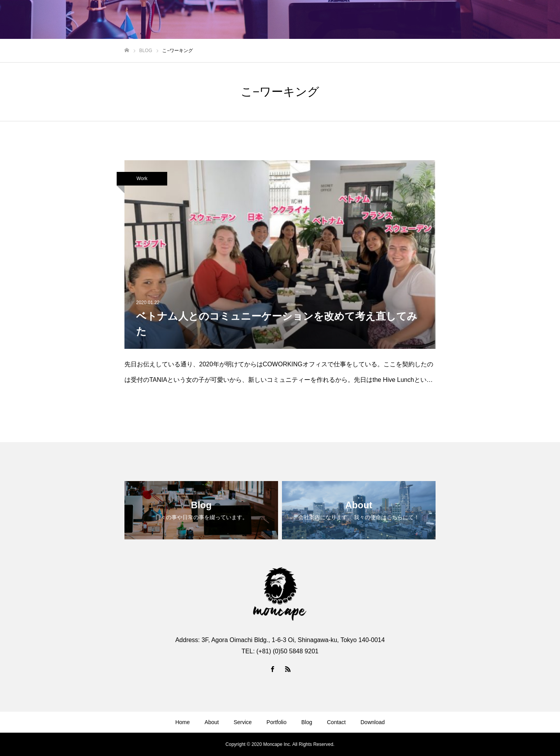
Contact (336, 722)
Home (183, 722)
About (212, 722)
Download (373, 722)
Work (142, 178)
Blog (307, 722)
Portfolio (276, 722)
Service (243, 722)
